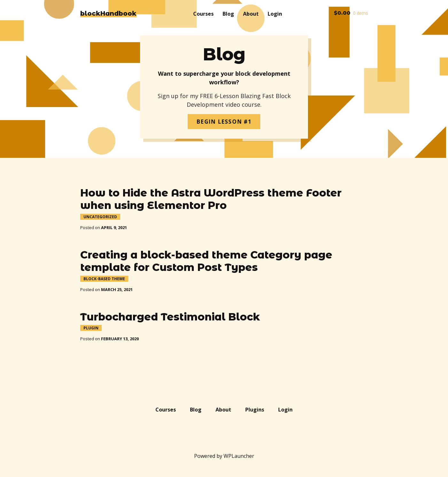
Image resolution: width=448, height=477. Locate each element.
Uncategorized (100, 217)
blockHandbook (108, 13)
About (251, 14)
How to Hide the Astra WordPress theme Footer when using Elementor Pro (211, 199)
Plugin (91, 328)
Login (275, 14)
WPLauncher (239, 456)
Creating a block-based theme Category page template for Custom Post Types (206, 261)
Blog (228, 14)
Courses (203, 14)
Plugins (255, 410)
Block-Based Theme (104, 279)
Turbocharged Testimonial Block (170, 317)
